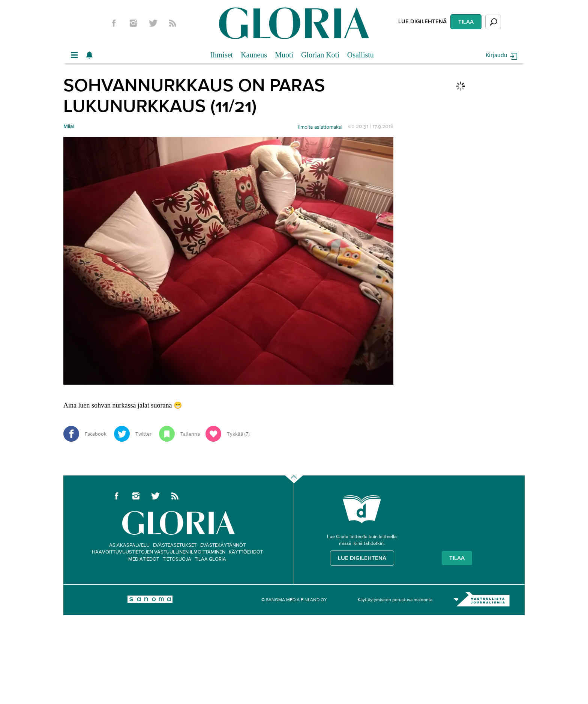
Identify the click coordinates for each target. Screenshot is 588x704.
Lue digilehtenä (422, 21)
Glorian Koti (320, 55)
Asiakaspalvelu (129, 545)
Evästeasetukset (175, 545)
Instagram (133, 23)
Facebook (114, 23)
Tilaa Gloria (210, 559)
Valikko (76, 55)
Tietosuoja (177, 559)
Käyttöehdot (246, 552)
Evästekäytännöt (223, 545)
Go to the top (301, 491)
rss (173, 23)
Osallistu (361, 55)
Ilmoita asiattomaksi (320, 127)
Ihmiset (222, 55)
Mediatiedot (144, 559)
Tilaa (466, 22)
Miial (69, 126)
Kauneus (254, 55)
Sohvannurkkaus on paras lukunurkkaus (194, 95)
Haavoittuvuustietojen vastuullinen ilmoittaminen (159, 552)
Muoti (284, 55)
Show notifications (91, 55)
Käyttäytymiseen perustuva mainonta (395, 599)
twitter (153, 23)
